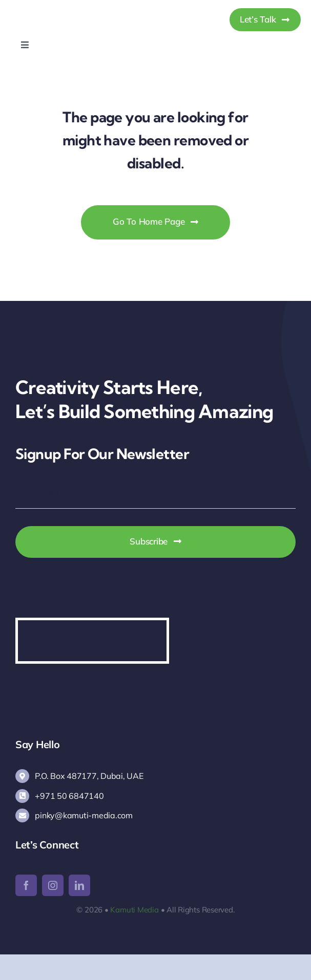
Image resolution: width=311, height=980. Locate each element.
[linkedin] (79, 885)
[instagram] (53, 885)
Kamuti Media (134, 910)
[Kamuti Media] (63, 9)
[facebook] (26, 885)
